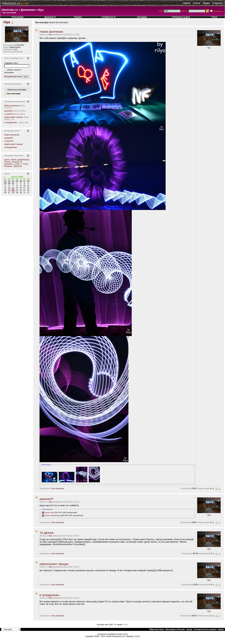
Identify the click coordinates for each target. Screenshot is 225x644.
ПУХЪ (25, 164)
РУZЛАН (8, 108)
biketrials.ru (11, 3)
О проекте (218, 3)
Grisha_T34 (9, 119)
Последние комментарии (15, 102)
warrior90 (8, 164)
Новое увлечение (51, 32)
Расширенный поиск (13, 77)
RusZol (22, 111)
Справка (78, 17)
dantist (14, 160)
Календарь (142, 17)
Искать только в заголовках (13, 71)
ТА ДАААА (47, 533)
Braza (22, 114)
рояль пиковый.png (52, 515)
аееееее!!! (46, 499)
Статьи (197, 3)
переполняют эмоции (54, 564)
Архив (189, 629)
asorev (7, 160)
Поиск (215, 17)
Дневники (28, 10)
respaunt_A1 (17, 162)
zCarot (137, 636)
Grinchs (7, 162)
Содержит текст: (11, 63)
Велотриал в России (175, 629)
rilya (40, 10)
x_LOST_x (17, 164)
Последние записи (12, 131)
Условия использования (205, 629)
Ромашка (8, 166)
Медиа (206, 3)
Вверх (221, 629)
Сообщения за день (181, 17)
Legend (186, 3)
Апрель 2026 (17, 177)
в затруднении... (50, 595)
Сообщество (109, 17)
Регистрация (18, 17)
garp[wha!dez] (23, 160)
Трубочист (18, 166)
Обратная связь (157, 629)
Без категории (58, 489)
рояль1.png (49, 512)
